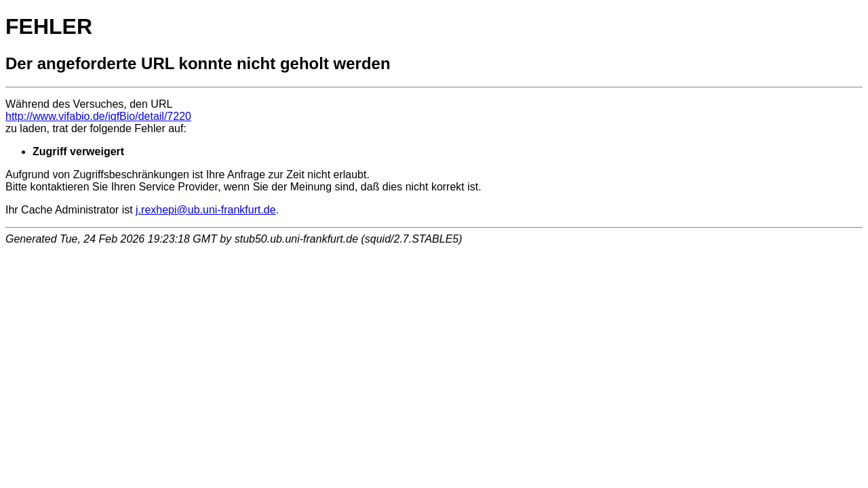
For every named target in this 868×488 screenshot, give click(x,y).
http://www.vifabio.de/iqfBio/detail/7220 (98, 116)
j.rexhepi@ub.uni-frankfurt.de (206, 210)
